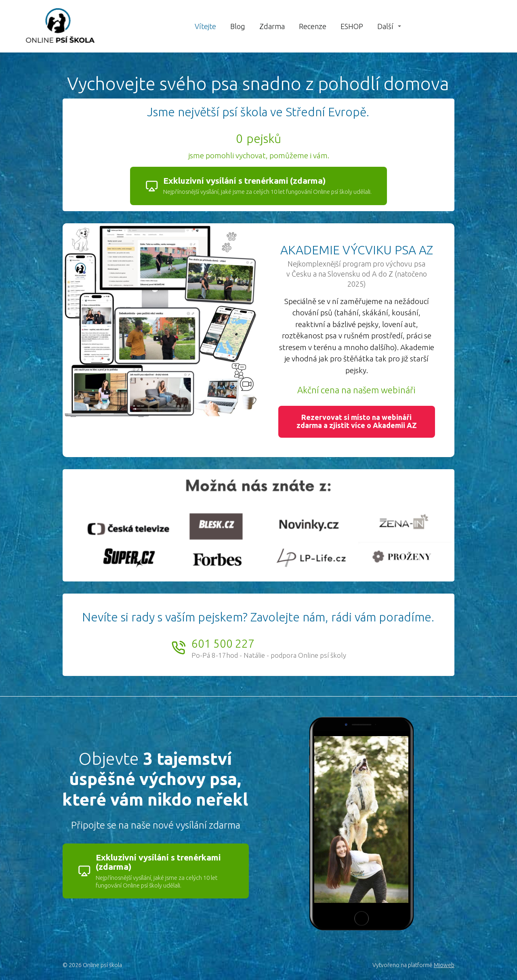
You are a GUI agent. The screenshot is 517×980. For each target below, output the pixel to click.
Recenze (313, 26)
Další (385, 26)
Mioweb (444, 965)
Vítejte (205, 26)
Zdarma (272, 26)
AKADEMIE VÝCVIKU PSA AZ (357, 250)
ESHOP (352, 26)
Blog (238, 26)
